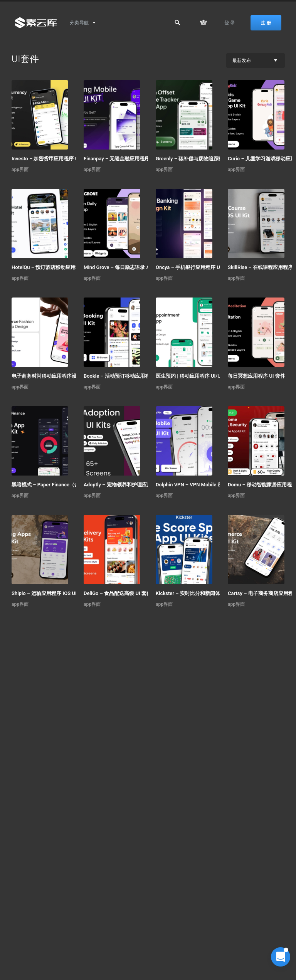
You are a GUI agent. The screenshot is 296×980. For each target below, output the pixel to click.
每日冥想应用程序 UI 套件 (256, 376)
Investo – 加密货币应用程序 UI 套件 (51, 159)
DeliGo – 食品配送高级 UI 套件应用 (123, 593)
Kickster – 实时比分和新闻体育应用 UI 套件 (204, 593)
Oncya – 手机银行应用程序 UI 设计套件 (199, 267)
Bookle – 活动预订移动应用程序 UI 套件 (128, 376)
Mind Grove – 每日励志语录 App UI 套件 (128, 267)
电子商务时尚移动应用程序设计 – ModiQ (57, 376)
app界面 (20, 170)
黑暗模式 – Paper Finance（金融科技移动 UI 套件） (61, 485)
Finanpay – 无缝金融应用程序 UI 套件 (125, 159)
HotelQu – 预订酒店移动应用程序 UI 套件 (57, 267)
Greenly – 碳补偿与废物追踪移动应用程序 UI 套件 (205, 159)
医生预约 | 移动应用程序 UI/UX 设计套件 (200, 376)
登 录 (230, 23)
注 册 (266, 23)
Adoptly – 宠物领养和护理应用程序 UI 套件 (131, 485)
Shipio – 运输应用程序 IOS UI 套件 (50, 593)
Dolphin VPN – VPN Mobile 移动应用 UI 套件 (205, 485)
